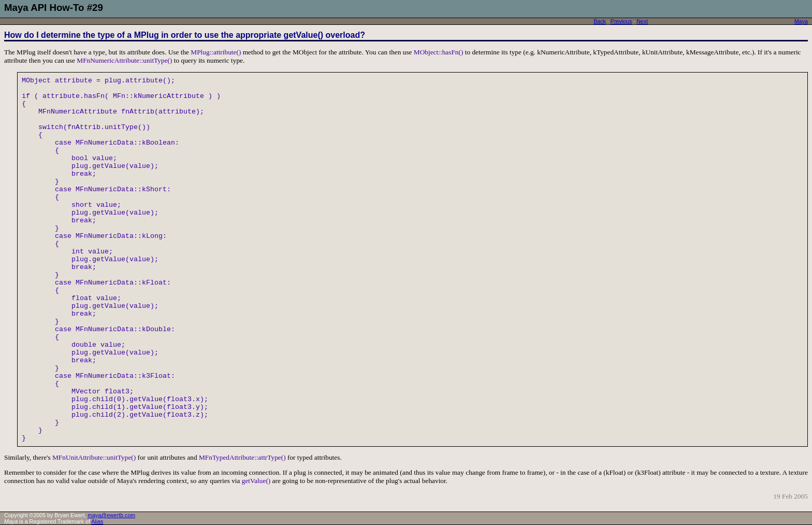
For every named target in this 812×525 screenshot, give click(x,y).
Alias (97, 521)
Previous (621, 21)
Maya (801, 21)
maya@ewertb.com (111, 515)
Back (600, 21)
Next (642, 21)
